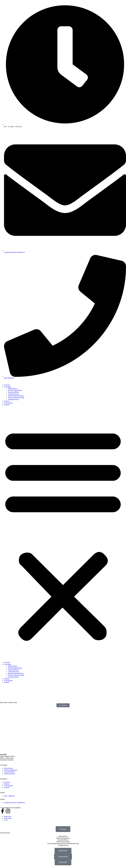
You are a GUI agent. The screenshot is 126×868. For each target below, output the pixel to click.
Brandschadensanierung (16, 396)
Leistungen (8, 387)
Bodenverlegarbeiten (63, 838)
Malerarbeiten (13, 389)
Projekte (7, 401)
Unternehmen (8, 403)
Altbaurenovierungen (63, 842)
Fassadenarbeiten (14, 392)
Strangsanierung (13, 399)
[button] (63, 534)
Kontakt (7, 405)
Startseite (7, 385)
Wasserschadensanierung (16, 398)
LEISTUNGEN (5, 833)
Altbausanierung (13, 394)
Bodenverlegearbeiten (15, 390)
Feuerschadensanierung (55, 843)
